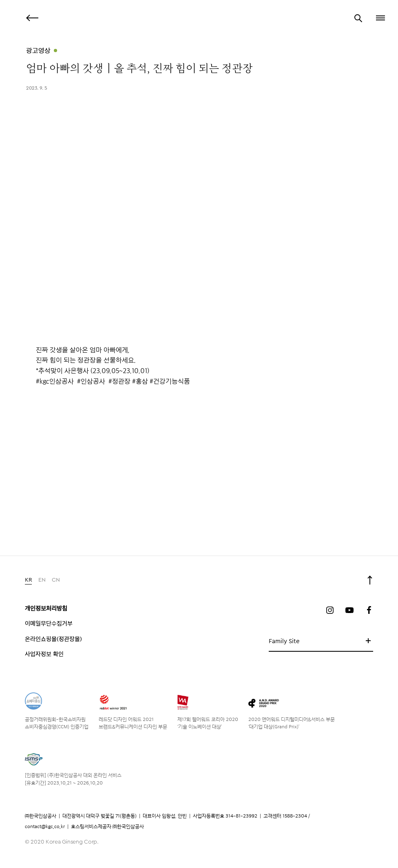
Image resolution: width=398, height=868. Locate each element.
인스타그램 (330, 610)
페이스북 (369, 610)
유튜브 (349, 610)
